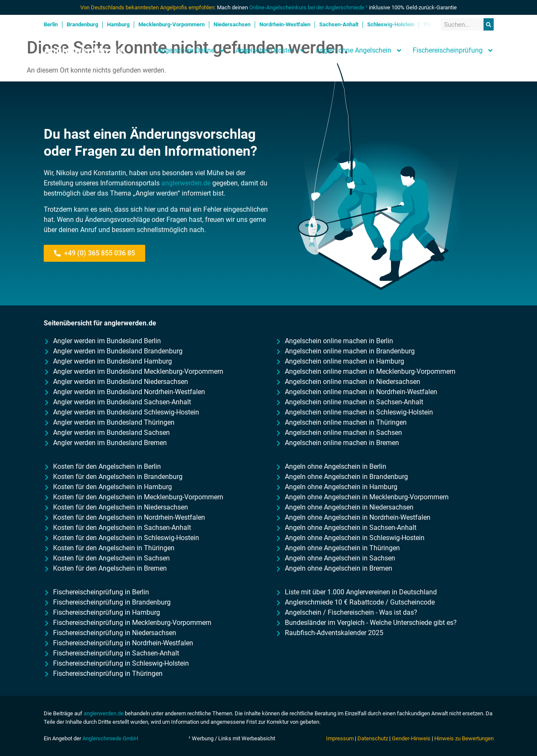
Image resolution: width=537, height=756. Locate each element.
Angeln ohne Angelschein (359, 50)
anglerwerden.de (186, 183)
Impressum (340, 738)
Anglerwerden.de (83, 50)
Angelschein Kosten (271, 50)
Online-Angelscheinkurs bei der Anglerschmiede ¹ (308, 7)
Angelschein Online (191, 50)
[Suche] (489, 24)
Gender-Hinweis (411, 738)
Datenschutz (373, 738)
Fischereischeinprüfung (453, 50)
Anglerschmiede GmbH (110, 738)
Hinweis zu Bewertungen (464, 738)
